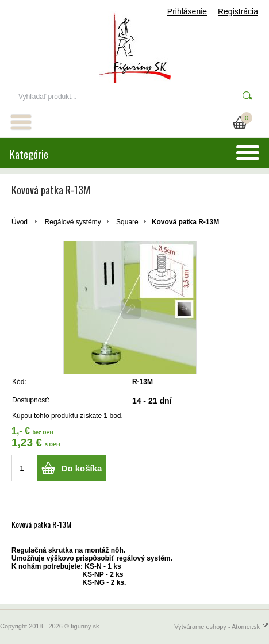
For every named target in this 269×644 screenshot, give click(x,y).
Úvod (20, 222)
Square (127, 222)
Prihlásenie (187, 11)
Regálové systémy (73, 222)
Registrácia (238, 11)
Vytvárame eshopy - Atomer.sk (222, 627)
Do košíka (82, 468)
